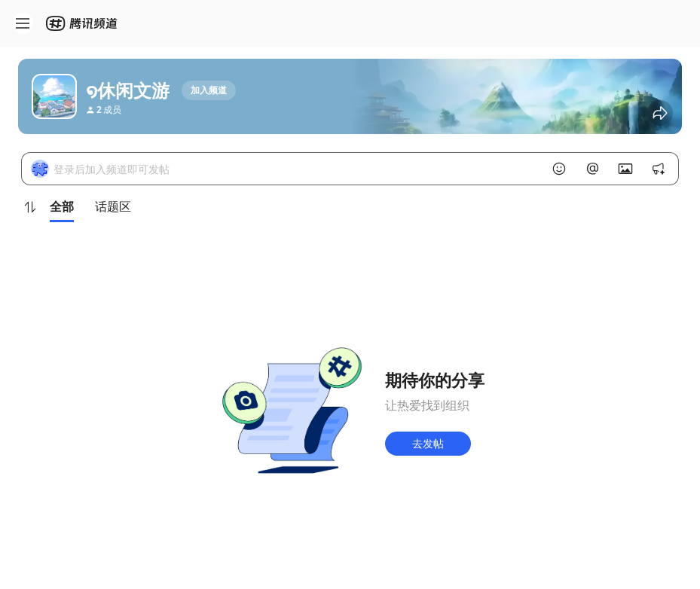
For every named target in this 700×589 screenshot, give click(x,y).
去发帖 (428, 443)
